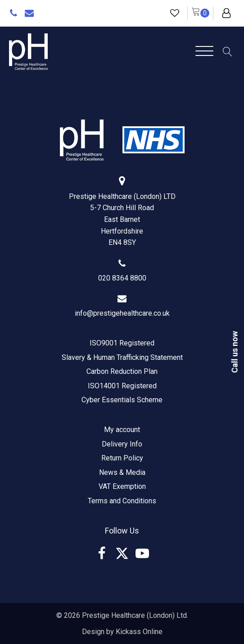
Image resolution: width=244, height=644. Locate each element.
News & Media (122, 472)
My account (122, 430)
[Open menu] (204, 51)
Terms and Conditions (122, 501)
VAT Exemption (122, 486)
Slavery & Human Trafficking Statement (122, 357)
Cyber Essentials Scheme (122, 400)
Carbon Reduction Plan (122, 371)
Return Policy (122, 458)
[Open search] (228, 52)
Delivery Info (122, 444)
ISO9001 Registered (122, 343)
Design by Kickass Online (122, 632)
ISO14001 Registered (122, 386)
